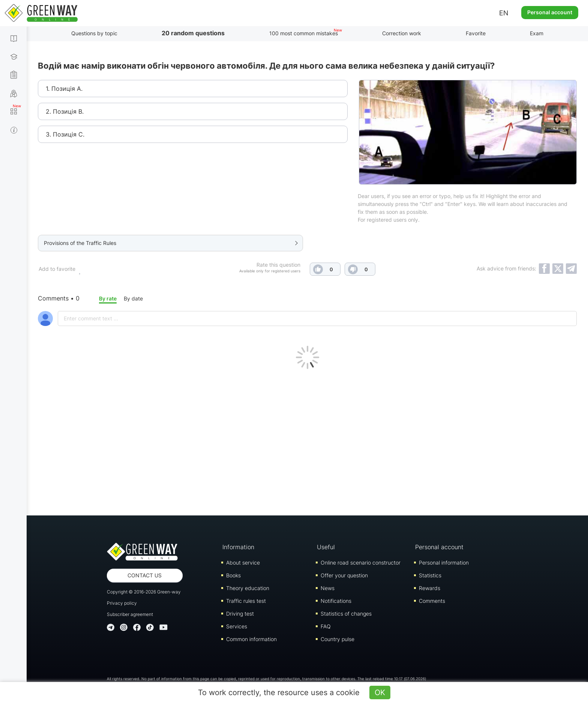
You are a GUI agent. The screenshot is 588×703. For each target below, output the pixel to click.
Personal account (550, 12)
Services (237, 626)
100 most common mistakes (304, 33)
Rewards (430, 588)
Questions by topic (94, 33)
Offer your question (344, 575)
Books (233, 575)
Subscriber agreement (130, 614)
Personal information (444, 563)
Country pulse (337, 639)
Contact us (145, 575)
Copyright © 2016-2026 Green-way (144, 592)
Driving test (240, 614)
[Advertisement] (307, 440)
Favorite (476, 33)
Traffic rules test (246, 601)
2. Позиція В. (65, 111)
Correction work (402, 33)
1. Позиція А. (64, 89)
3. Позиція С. (65, 134)
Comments (432, 601)
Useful (326, 547)
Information (238, 547)
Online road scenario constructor (361, 563)
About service (243, 563)
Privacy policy (122, 603)
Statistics (430, 575)
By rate (108, 298)
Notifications (336, 601)
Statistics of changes (346, 614)
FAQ (326, 626)
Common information (251, 639)
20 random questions (193, 33)
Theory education (248, 588)
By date (133, 298)
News (328, 588)
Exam (537, 33)
